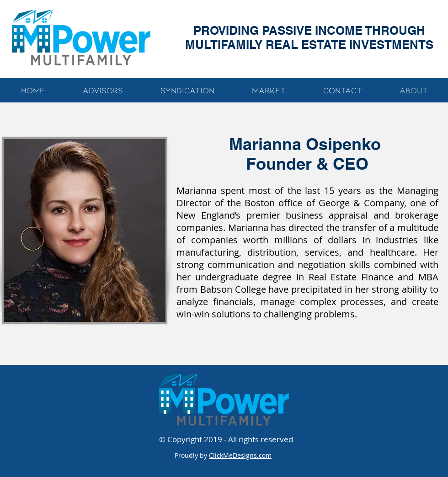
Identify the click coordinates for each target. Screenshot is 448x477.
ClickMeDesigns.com (240, 455)
